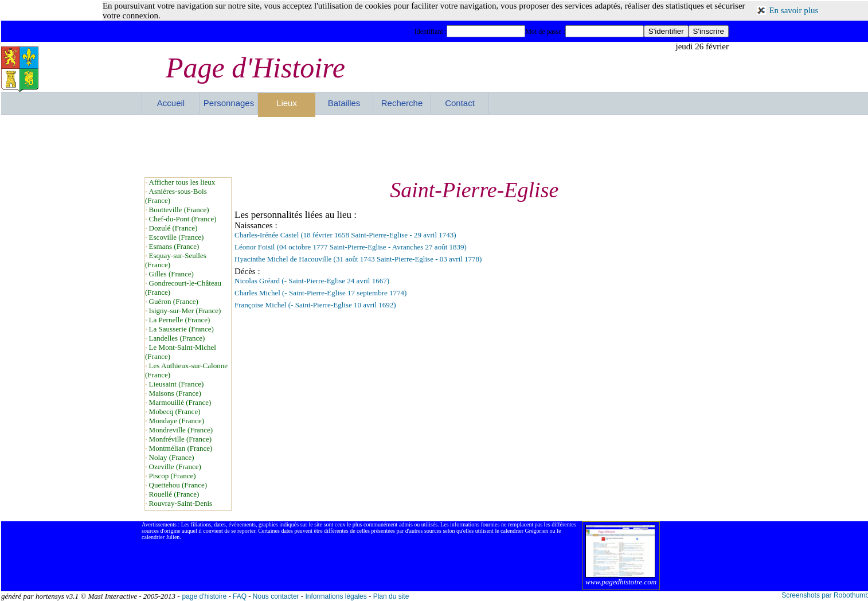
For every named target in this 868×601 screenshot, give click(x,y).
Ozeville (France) (175, 467)
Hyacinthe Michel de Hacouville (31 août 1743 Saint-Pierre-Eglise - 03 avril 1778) (358, 259)
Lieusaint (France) (177, 384)
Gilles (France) (171, 274)
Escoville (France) (177, 237)
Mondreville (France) (181, 430)
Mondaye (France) (177, 421)
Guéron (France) (174, 301)
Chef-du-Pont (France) (183, 219)
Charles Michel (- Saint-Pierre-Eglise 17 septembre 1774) (320, 293)
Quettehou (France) (178, 485)
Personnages (229, 103)
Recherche (402, 103)
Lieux (287, 103)
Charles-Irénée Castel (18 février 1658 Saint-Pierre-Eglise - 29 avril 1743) (345, 235)
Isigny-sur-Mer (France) (185, 311)
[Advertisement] (435, 146)
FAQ (240, 596)
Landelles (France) (177, 338)
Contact (460, 103)
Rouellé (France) (174, 494)
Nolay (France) (172, 457)
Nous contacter (276, 596)
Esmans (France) (174, 246)
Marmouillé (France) (180, 402)
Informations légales (336, 596)
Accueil (171, 103)
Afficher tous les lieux (182, 182)
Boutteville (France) (179, 210)
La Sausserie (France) (181, 329)
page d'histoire (204, 596)
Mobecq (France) (175, 411)
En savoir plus (793, 10)
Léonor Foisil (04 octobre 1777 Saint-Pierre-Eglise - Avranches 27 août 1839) (351, 247)
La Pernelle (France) (180, 320)
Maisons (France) (175, 393)
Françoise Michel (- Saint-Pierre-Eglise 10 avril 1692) (315, 305)
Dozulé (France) (173, 228)
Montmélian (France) (181, 448)
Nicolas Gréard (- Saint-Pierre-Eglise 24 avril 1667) (312, 281)
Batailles (344, 103)
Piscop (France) (173, 476)
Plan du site (391, 596)
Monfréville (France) (180, 439)
